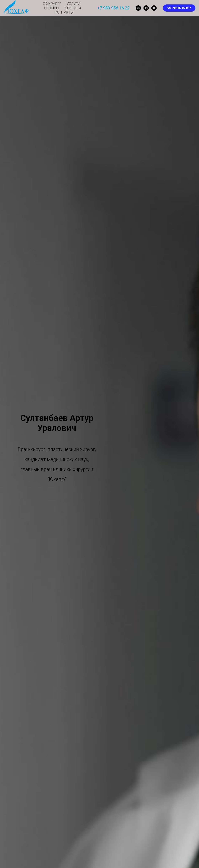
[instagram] (146, 8)
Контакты (64, 12)
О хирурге (52, 4)
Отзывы (52, 8)
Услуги (73, 4)
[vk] (138, 8)
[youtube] (154, 8)
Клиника (73, 8)
